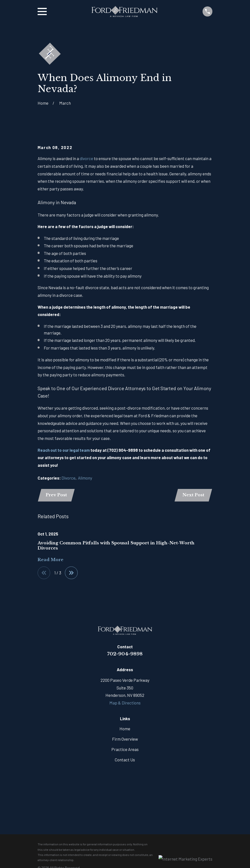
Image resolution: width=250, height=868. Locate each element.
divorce (86, 158)
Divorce (68, 478)
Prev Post (57, 495)
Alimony (85, 478)
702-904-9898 (125, 655)
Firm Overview (125, 740)
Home (125, 730)
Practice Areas (125, 751)
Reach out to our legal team (64, 450)
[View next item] (73, 574)
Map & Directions (125, 704)
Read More (51, 560)
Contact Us (125, 761)
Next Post (193, 495)
